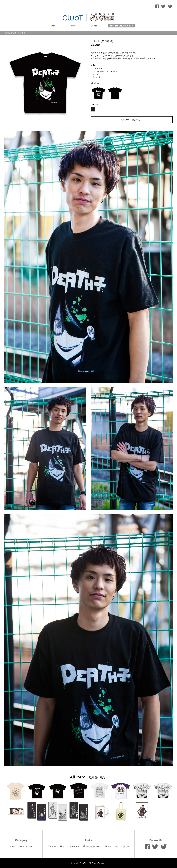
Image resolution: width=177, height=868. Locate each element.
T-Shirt (13, 847)
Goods (30, 847)
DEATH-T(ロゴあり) (20, 33)
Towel (21, 847)
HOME (7, 33)
